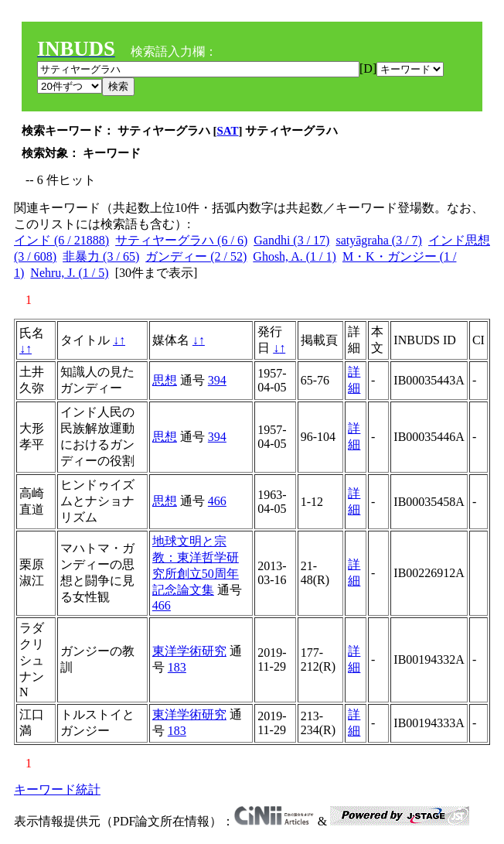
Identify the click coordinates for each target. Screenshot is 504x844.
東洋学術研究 (189, 651)
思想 (165, 380)
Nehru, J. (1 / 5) (69, 273)
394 (217, 380)
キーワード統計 (57, 789)
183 (177, 667)
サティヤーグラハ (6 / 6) (181, 240)
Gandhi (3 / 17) (291, 240)
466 (217, 501)
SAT (228, 131)
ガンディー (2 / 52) (196, 256)
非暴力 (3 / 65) (101, 256)
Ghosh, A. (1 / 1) (295, 256)
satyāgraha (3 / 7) (379, 240)
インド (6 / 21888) (61, 240)
